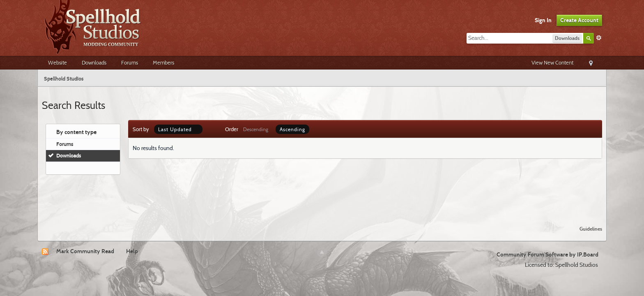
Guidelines (591, 229)
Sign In (543, 20)
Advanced (599, 38)
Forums (130, 62)
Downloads (94, 62)
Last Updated (178, 129)
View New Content (552, 62)
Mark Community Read (85, 251)
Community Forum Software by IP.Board (547, 254)
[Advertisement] (322, 197)
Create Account (579, 20)
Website (57, 62)
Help (132, 251)
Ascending (292, 129)
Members (163, 62)
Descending (256, 129)
